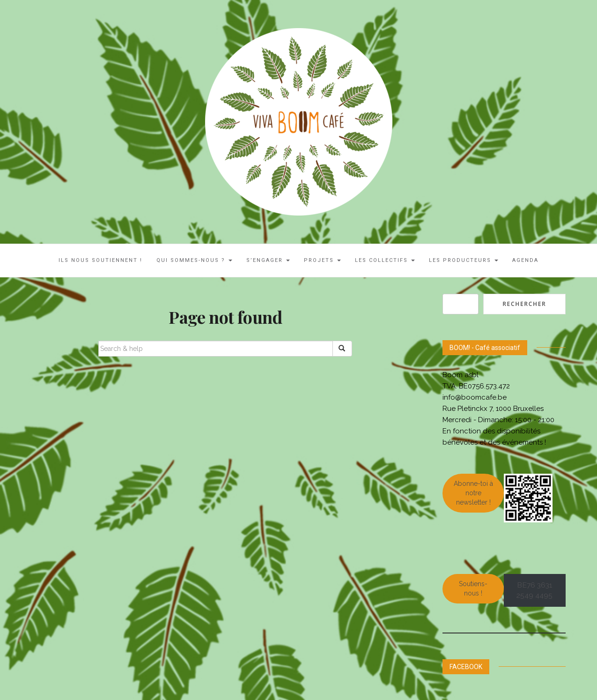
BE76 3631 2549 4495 (534, 590)
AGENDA (525, 260)
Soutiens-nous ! (473, 588)
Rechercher (524, 304)
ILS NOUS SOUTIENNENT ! (100, 260)
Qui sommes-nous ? (194, 260)
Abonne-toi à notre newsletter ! (473, 493)
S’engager (268, 260)
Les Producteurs (464, 260)
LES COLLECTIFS (385, 260)
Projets (322, 260)
